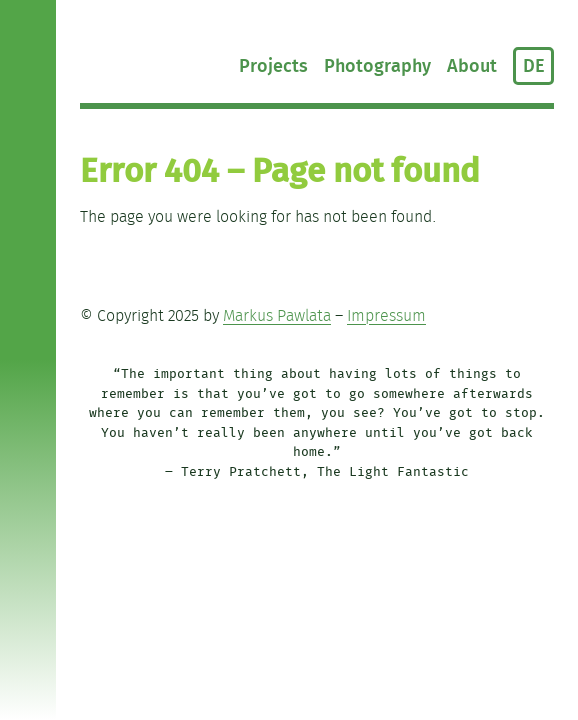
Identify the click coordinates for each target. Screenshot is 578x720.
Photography (377, 67)
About (472, 67)
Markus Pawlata (277, 316)
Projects (273, 67)
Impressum (386, 316)
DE (534, 67)
